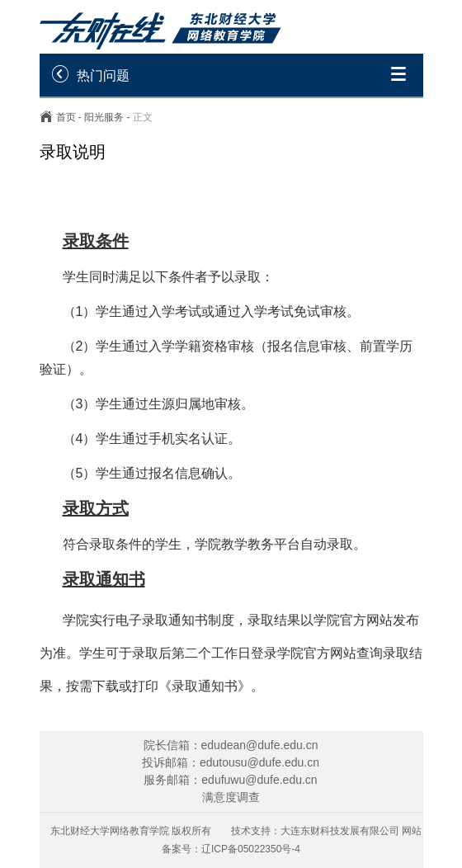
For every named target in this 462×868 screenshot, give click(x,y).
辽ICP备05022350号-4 (251, 849)
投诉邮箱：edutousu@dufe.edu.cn (231, 762)
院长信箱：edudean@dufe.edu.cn (231, 745)
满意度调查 (231, 797)
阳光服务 (104, 117)
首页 (66, 117)
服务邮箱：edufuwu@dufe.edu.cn (230, 780)
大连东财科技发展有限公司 (340, 831)
